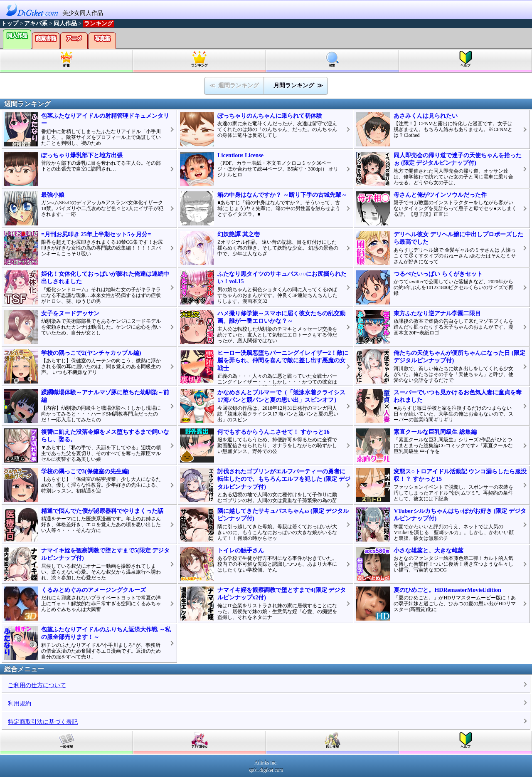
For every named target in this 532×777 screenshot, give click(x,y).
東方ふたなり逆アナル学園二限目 (437, 313)
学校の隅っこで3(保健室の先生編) (85, 471)
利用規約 (20, 704)
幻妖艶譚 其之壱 (239, 234)
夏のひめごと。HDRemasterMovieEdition (447, 590)
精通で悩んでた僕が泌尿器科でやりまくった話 (102, 511)
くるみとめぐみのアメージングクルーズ (94, 590)
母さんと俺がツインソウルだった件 (440, 195)
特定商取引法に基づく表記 (43, 722)
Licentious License (240, 155)
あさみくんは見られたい (426, 116)
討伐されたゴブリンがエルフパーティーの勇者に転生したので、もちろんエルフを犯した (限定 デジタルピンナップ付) (284, 479)
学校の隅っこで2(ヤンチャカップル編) (91, 353)
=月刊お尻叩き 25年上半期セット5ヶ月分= (96, 234)
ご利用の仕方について (37, 685)
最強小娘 (53, 195)
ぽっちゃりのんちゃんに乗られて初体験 (270, 116)
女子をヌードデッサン (70, 313)
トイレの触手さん (241, 551)
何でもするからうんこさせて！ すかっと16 (273, 432)
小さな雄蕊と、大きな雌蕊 (429, 551)
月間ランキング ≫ (298, 85)
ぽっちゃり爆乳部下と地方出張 (82, 155)
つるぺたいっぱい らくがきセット (438, 274)
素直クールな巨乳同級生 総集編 (435, 432)
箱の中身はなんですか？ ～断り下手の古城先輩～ (282, 195)
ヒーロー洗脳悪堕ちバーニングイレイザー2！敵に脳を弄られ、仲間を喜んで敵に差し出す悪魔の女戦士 (283, 360)
